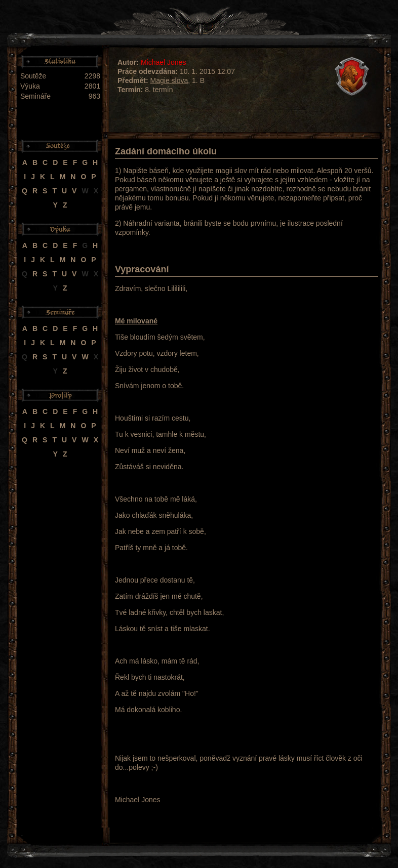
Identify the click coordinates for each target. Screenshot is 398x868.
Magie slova (169, 80)
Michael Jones (164, 62)
